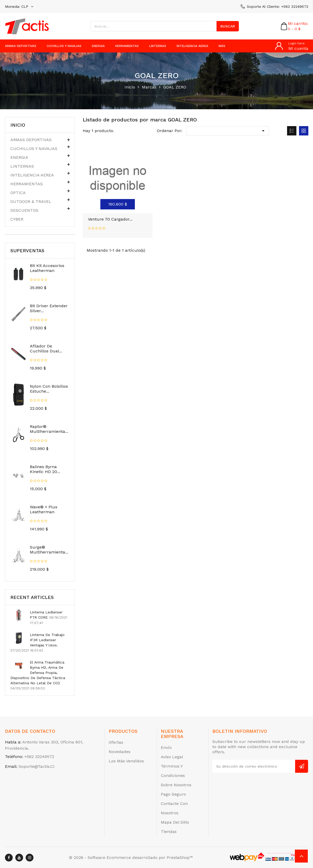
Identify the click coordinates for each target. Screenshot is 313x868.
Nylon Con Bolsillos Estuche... (49, 389)
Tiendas (169, 832)
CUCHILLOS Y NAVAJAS (64, 46)
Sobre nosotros (176, 785)
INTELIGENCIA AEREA (192, 46)
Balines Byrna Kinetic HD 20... (45, 469)
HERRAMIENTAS (127, 46)
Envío (166, 747)
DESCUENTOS (24, 210)
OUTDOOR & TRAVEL (31, 201)
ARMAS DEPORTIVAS (21, 46)
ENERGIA (98, 46)
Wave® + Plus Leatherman (44, 509)
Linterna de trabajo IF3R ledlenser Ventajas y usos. (47, 640)
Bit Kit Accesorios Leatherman (47, 268)
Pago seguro (173, 794)
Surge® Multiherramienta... (49, 550)
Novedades (120, 752)
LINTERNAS (158, 46)
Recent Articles (32, 597)
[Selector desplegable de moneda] (19, 6)
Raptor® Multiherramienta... (49, 429)
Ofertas (116, 742)
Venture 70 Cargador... (110, 219)
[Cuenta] (292, 46)
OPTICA (18, 193)
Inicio (18, 125)
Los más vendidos (126, 761)
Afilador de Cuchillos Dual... (46, 348)
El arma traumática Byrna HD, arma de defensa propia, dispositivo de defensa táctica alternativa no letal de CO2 (38, 673)
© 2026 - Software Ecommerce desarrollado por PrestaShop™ (131, 857)
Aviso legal (172, 757)
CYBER (17, 219)
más (222, 46)
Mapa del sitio (175, 822)
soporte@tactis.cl (37, 766)
